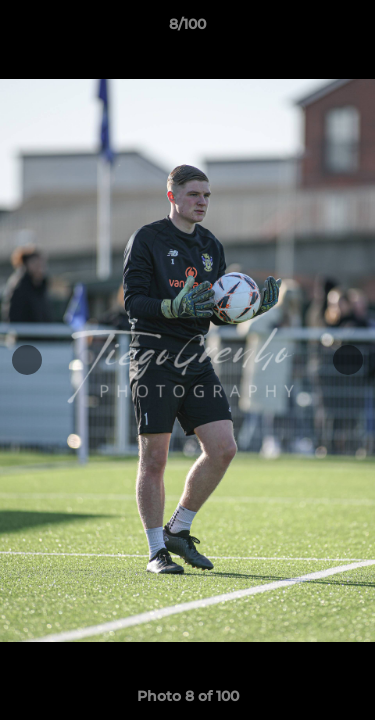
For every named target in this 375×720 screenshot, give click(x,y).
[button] (351, 29)
